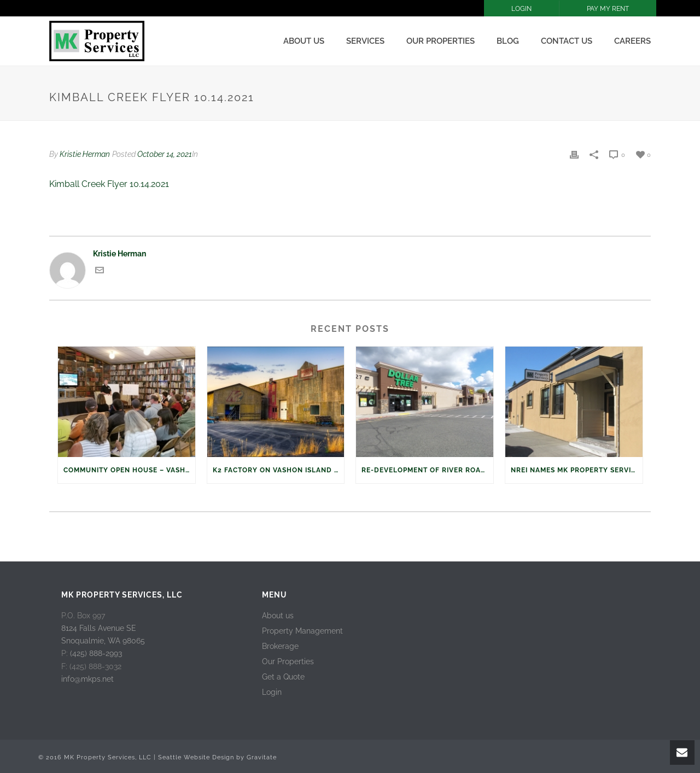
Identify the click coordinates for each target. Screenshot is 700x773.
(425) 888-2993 (96, 653)
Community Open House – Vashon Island (129, 470)
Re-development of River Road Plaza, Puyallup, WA (427, 470)
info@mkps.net (87, 679)
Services (365, 41)
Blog (508, 41)
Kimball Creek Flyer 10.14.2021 (109, 184)
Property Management (302, 631)
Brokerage (280, 646)
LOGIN (521, 9)
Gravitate (262, 757)
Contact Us (567, 41)
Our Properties (441, 41)
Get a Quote (283, 677)
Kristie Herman (85, 154)
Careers (632, 41)
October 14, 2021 (165, 154)
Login (272, 692)
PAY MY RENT (608, 9)
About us (304, 41)
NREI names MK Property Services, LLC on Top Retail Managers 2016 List (577, 470)
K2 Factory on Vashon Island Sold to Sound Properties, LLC (279, 470)
